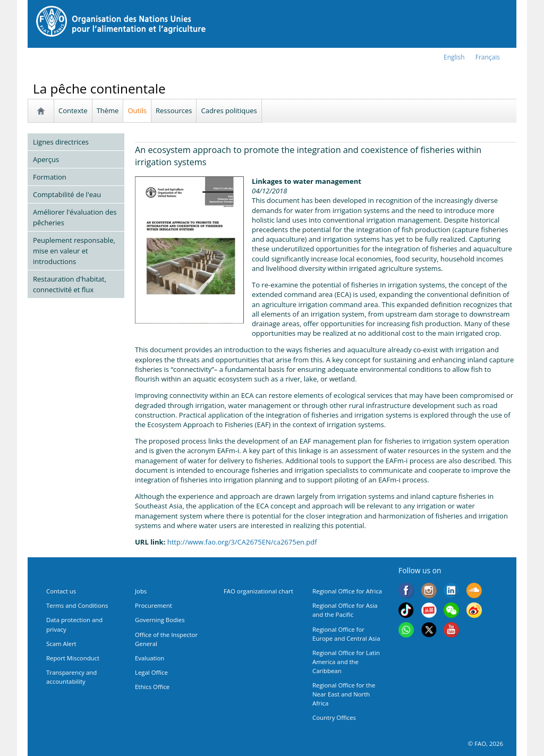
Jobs (141, 591)
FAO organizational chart (258, 591)
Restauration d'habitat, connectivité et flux (70, 284)
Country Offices (334, 717)
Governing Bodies (160, 620)
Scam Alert (61, 644)
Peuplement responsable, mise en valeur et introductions (74, 251)
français (488, 57)
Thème (108, 111)
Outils (137, 111)
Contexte (73, 111)
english (454, 57)
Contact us (61, 591)
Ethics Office (152, 687)
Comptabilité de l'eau (67, 194)
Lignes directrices (61, 142)
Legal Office (151, 672)
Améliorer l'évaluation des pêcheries (75, 217)
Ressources (174, 111)
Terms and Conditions (77, 605)
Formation (50, 177)
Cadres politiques (229, 111)
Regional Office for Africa (347, 591)
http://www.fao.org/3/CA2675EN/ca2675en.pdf (242, 542)
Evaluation (150, 658)
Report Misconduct (73, 658)
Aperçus (46, 159)
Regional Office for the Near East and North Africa (344, 694)
